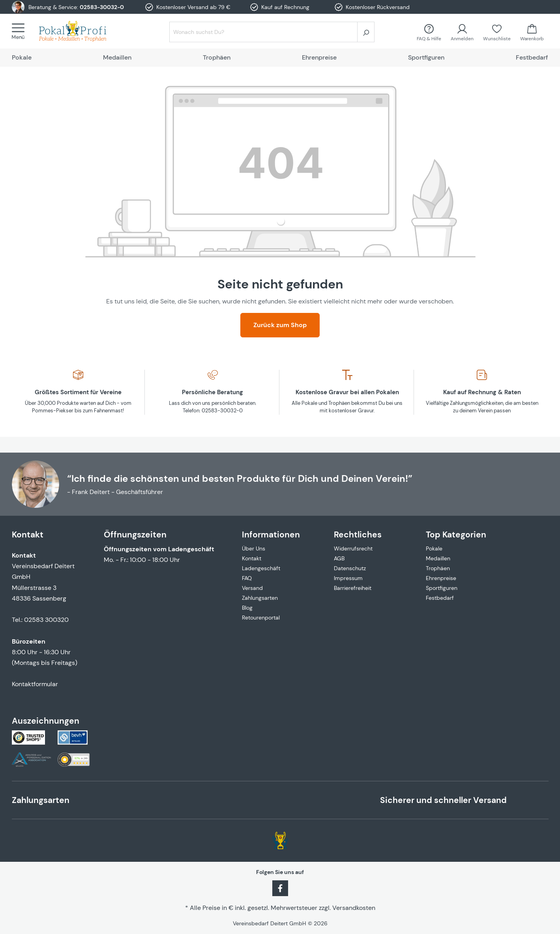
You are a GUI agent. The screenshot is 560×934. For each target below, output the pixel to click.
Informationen (271, 534)
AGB (339, 558)
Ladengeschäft (261, 568)
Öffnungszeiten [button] (135, 534)
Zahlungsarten (260, 598)
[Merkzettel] (497, 32)
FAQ (247, 578)
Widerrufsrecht (353, 548)
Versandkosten (354, 908)
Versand (252, 588)
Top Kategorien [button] (456, 534)
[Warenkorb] (532, 32)
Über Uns (254, 548)
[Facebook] (280, 887)
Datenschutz (350, 568)
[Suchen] (366, 32)
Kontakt (252, 558)
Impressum (348, 578)
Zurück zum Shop (280, 325)
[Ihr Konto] (462, 32)
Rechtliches (358, 534)
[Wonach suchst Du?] (263, 32)
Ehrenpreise (441, 578)
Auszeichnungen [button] (46, 721)
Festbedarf (440, 598)
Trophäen (438, 568)
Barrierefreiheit (353, 588)
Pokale (434, 548)
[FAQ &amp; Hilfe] (429, 32)
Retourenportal (261, 618)
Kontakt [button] (28, 534)
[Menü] (21, 31)
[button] (280, 530)
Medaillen (438, 558)
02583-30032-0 (102, 7)
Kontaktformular (35, 684)
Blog (247, 608)
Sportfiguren (442, 588)
